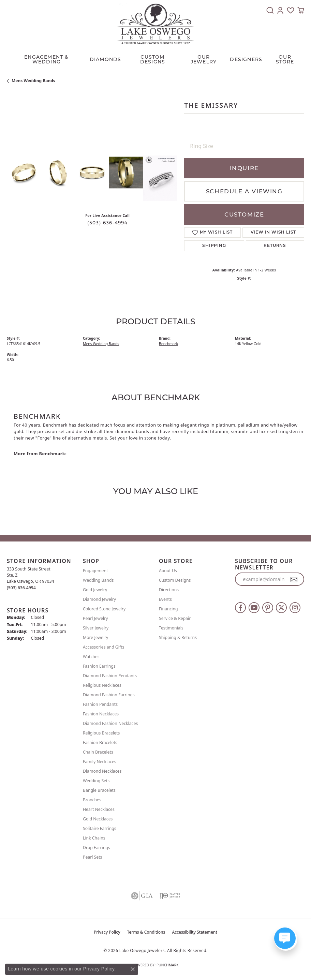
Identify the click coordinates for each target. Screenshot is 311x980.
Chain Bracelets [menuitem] (98, 752)
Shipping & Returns (178, 637)
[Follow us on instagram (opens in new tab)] (295, 608)
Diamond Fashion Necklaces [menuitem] (110, 723)
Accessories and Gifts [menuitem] (103, 647)
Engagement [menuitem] (95, 571)
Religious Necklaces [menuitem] (102, 685)
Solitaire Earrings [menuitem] (100, 828)
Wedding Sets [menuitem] (96, 781)
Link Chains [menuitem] (94, 838)
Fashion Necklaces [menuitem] (101, 714)
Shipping (214, 246)
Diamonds (106, 59)
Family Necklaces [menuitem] (100, 762)
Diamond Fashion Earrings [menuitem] (109, 695)
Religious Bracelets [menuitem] (101, 733)
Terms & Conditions (146, 932)
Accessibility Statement (195, 932)
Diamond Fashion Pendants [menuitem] (110, 676)
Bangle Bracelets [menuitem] (99, 790)
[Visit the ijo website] (170, 896)
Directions (169, 590)
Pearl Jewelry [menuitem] (95, 618)
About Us (168, 571)
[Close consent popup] (133, 969)
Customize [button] (244, 214)
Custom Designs (175, 580)
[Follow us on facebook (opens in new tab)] (240, 608)
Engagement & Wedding (46, 59)
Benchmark (168, 344)
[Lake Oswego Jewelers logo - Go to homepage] (156, 24)
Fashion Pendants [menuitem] (100, 704)
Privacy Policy (107, 932)
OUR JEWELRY (204, 59)
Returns (275, 246)
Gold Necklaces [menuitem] (98, 819)
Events (165, 599)
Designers (246, 59)
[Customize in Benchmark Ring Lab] (160, 178)
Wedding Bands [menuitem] (98, 580)
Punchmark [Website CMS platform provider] (168, 965)
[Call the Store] (21, 588)
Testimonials (171, 628)
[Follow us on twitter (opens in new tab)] (281, 608)
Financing (168, 609)
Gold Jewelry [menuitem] (95, 590)
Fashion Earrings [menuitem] (99, 666)
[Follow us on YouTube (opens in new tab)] (254, 608)
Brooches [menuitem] (92, 800)
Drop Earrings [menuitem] (97, 848)
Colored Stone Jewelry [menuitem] (104, 609)
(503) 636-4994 (108, 223)
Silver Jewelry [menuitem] (96, 628)
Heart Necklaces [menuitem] (99, 809)
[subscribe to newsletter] (294, 579)
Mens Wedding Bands (33, 81)
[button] (270, 10)
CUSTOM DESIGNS (153, 59)
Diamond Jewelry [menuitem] (99, 599)
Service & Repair (175, 618)
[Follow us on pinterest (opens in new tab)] (268, 608)
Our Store (285, 59)
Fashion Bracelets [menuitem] (100, 743)
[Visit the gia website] (142, 896)
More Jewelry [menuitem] (95, 637)
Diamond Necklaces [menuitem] (102, 771)
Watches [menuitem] (91, 657)
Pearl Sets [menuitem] (92, 857)
